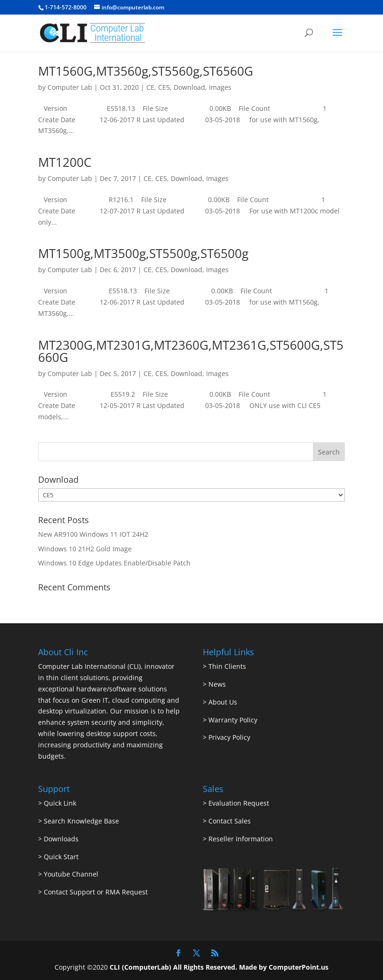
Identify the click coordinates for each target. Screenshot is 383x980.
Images (220, 87)
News (217, 684)
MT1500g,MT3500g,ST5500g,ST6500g (143, 253)
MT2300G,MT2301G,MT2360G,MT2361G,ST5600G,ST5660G (191, 351)
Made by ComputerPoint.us (284, 967)
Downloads (61, 839)
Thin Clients (227, 666)
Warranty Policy (233, 720)
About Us (223, 702)
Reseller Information (241, 839)
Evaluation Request (239, 803)
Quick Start (61, 857)
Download (189, 87)
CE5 (164, 87)
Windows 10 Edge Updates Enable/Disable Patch (114, 563)
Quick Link (60, 803)
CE (150, 87)
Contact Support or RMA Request (96, 892)
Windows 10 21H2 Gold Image (85, 549)
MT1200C (65, 162)
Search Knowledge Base (80, 821)
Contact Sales (230, 821)
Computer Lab (70, 87)
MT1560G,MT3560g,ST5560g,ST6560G (146, 71)
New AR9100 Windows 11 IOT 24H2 (93, 534)
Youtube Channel (71, 874)
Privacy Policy (229, 737)
